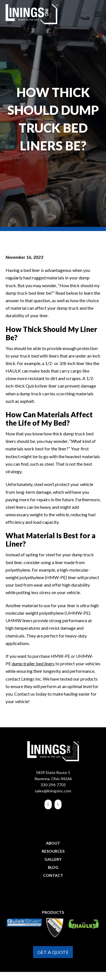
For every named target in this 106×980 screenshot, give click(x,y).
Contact (53, 875)
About (53, 843)
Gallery (53, 859)
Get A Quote (53, 952)
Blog (53, 867)
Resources (53, 851)
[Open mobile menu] (98, 14)
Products (53, 912)
